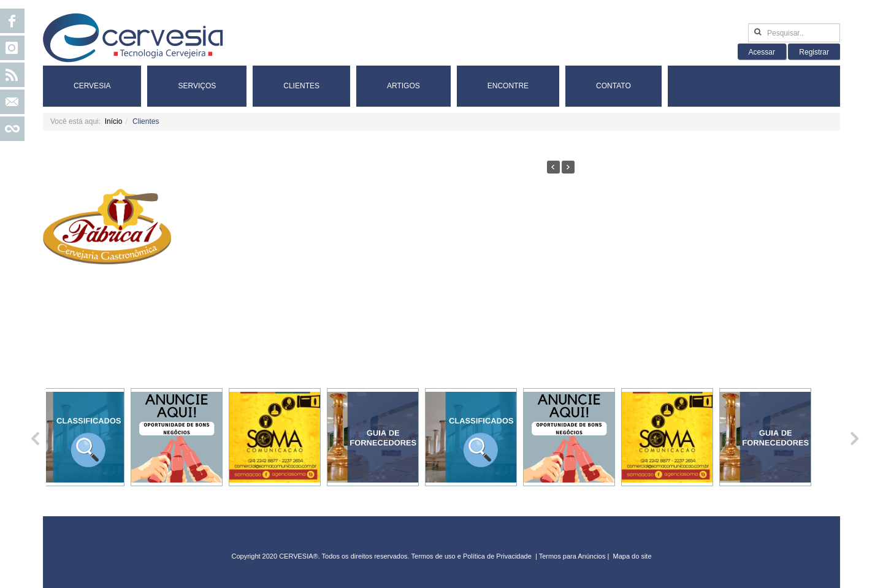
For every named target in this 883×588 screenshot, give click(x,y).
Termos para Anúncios (573, 556)
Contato (614, 86)
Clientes (301, 86)
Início (114, 121)
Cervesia (92, 86)
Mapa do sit (631, 556)
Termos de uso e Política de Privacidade (472, 556)
